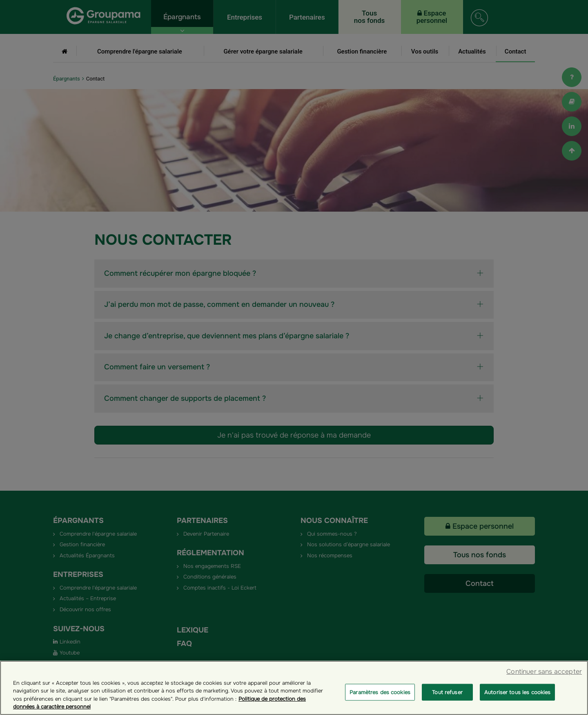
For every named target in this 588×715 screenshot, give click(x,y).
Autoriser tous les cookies (517, 703)
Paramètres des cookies (380, 703)
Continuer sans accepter (544, 682)
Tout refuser (447, 703)
